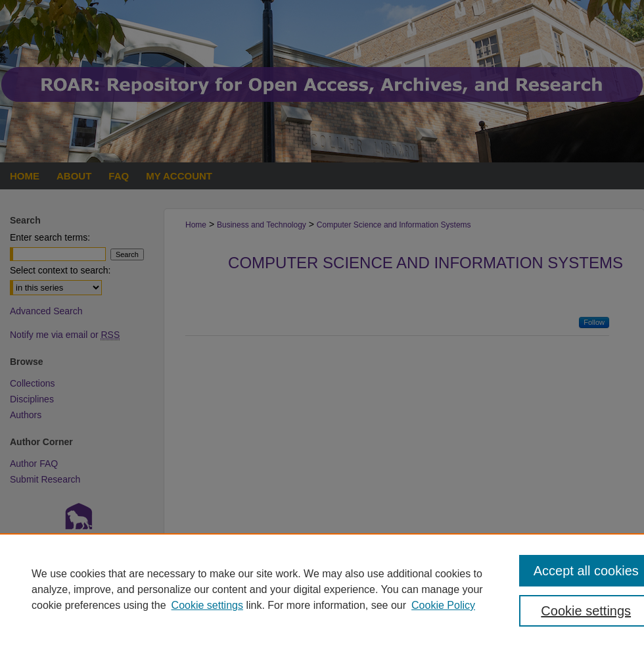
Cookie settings (207, 605)
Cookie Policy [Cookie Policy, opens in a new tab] (443, 605)
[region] (322, 589)
